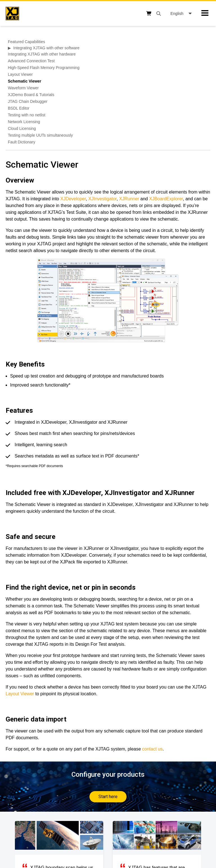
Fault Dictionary (22, 142)
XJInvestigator (103, 199)
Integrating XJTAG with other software (46, 48)
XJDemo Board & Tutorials (31, 95)
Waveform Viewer (23, 88)
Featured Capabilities (26, 42)
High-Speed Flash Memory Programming (44, 68)
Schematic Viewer (25, 81)
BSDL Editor (19, 108)
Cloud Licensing (22, 128)
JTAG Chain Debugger (28, 101)
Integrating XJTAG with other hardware (42, 54)
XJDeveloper (73, 199)
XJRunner (129, 199)
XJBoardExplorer (166, 199)
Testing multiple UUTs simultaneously (40, 135)
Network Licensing (24, 122)
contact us (152, 749)
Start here (108, 797)
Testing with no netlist (27, 115)
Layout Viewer (20, 74)
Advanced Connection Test (31, 61)
